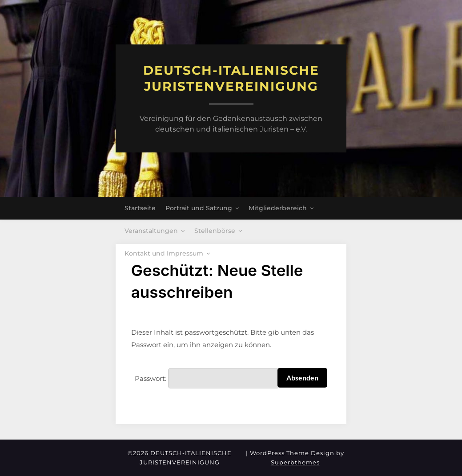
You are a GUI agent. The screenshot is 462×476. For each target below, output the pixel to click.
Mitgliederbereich (278, 208)
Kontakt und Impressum (164, 253)
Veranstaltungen (151, 231)
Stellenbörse (215, 231)
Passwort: (207, 378)
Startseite (140, 208)
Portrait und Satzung (199, 208)
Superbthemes (295, 462)
